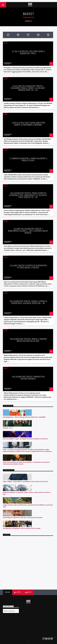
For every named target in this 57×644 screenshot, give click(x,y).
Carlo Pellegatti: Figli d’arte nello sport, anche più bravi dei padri (23, 518)
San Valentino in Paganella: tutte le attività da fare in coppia (22, 528)
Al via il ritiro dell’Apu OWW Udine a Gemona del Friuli (28, 52)
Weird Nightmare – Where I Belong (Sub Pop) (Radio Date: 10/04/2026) (24, 417)
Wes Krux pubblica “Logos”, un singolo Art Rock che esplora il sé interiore (25, 439)
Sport (5, 43)
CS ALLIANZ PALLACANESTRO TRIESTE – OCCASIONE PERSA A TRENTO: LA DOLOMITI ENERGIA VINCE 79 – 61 (28, 88)
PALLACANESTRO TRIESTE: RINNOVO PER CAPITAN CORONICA (28, 378)
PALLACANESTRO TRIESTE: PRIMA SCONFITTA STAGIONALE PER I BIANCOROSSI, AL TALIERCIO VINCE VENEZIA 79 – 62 (28, 195)
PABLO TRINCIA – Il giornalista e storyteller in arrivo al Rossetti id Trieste (25, 481)
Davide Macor (8, 63)
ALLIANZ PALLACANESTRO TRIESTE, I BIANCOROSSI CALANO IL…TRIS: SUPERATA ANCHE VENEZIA (28, 231)
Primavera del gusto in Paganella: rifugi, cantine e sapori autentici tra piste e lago (27, 493)
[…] (48, 72)
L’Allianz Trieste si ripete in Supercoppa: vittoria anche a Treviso (28, 267)
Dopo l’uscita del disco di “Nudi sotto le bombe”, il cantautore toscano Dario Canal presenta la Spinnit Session (26, 463)
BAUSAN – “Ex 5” (8, 428)
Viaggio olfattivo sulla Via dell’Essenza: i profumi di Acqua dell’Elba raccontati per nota (28, 506)
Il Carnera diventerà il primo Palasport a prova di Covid (28, 160)
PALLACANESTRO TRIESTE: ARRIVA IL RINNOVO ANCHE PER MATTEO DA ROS (28, 340)
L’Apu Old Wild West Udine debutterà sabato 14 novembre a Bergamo (28, 124)
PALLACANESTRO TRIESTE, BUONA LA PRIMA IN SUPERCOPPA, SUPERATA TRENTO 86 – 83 (28, 302)
